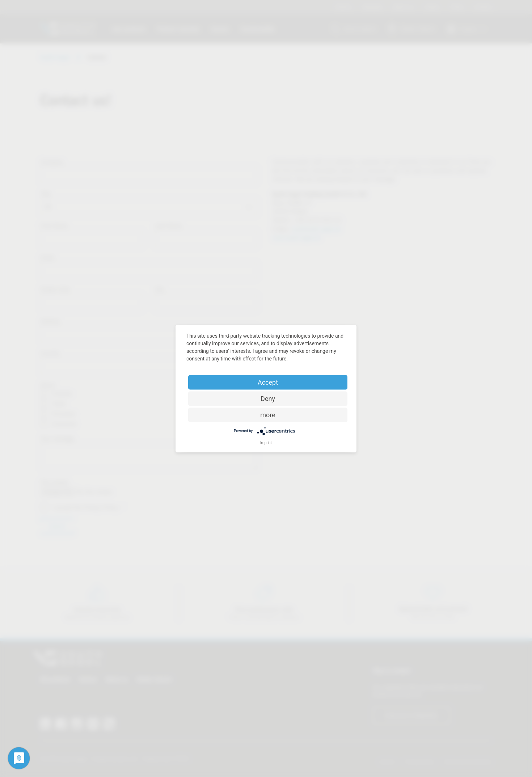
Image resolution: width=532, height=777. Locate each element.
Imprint (266, 442)
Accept (268, 382)
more (268, 415)
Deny (268, 398)
